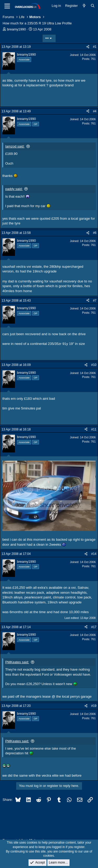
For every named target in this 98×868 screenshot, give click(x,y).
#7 (95, 301)
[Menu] (7, 6)
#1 (95, 47)
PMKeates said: (17, 662)
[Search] (93, 6)
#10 (94, 365)
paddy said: (14, 189)
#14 (94, 554)
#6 (95, 233)
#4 (95, 111)
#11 (94, 429)
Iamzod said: (15, 146)
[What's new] (84, 6)
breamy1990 (16, 29)
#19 (94, 706)
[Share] (88, 47)
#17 (94, 627)
